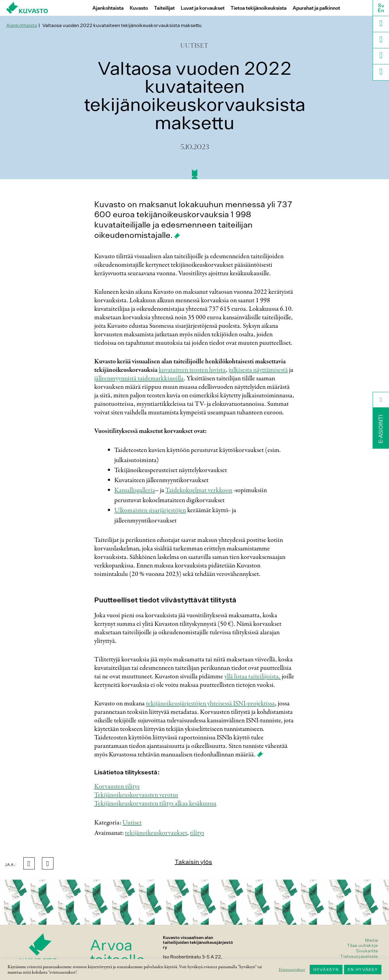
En (381, 10)
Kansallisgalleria (135, 490)
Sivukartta (367, 951)
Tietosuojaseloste (359, 956)
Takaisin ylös (193, 862)
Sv (381, 5)
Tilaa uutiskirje (363, 945)
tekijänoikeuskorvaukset (156, 833)
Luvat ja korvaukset (203, 8)
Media (372, 940)
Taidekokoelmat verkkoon (199, 490)
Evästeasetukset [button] (292, 970)
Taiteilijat (164, 8)
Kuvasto (139, 8)
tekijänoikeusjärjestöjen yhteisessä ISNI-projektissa (210, 704)
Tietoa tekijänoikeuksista (259, 8)
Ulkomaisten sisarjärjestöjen (150, 510)
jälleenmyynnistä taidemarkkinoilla (139, 379)
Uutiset (132, 823)
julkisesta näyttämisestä (258, 370)
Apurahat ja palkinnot (316, 8)
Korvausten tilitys (117, 786)
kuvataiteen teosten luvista (192, 370)
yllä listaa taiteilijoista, (252, 677)
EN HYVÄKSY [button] (363, 970)
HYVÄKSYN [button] (326, 970)
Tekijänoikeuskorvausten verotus (136, 795)
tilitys (197, 833)
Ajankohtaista (108, 8)
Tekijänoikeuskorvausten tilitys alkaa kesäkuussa (155, 804)
